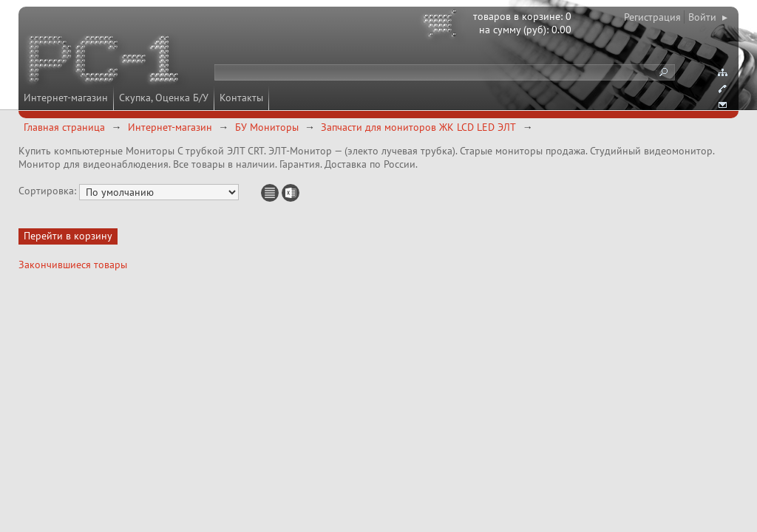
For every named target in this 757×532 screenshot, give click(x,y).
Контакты (241, 98)
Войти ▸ (708, 17)
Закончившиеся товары (73, 265)
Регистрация (652, 17)
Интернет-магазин (66, 98)
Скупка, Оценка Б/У (164, 98)
